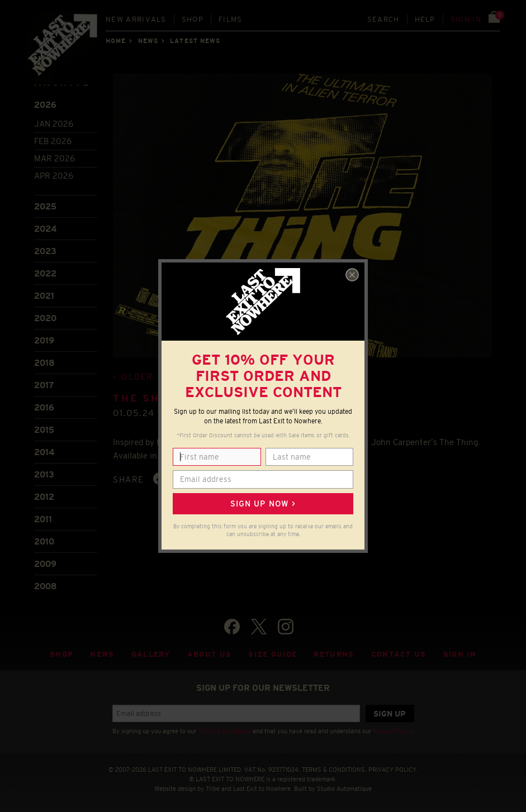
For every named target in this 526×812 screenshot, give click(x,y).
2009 (45, 564)
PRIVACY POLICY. (393, 770)
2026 (45, 105)
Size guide (273, 654)
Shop (193, 19)
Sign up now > (263, 504)
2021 (44, 296)
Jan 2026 (54, 124)
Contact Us (399, 654)
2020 (45, 318)
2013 (44, 474)
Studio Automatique (344, 789)
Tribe (213, 789)
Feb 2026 (53, 141)
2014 (44, 452)
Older (137, 377)
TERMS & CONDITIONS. (334, 770)
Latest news (195, 41)
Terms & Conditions (224, 731)
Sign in (466, 19)
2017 (44, 385)
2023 (45, 251)
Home (116, 41)
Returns (334, 654)
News (148, 41)
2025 (45, 206)
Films (231, 19)
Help (425, 19)
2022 (45, 273)
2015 (44, 430)
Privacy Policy (392, 731)
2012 (44, 497)
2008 (46, 586)
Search (383, 19)
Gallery (151, 654)
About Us (210, 654)
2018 (44, 363)
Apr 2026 (54, 176)
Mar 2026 (55, 158)
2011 (43, 519)
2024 (45, 229)
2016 (44, 407)
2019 (44, 340)
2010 (44, 541)
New (136, 19)
